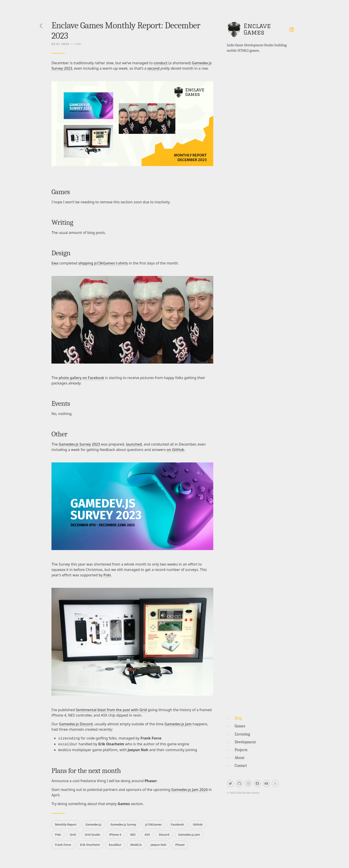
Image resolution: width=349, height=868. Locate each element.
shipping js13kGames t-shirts (103, 263)
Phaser (180, 843)
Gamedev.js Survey (123, 823)
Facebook (177, 823)
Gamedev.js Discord (76, 724)
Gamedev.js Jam (178, 724)
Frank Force (63, 843)
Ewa (55, 263)
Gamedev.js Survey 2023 (79, 444)
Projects (241, 750)
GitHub (198, 823)
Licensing (242, 734)
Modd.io (136, 843)
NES (133, 833)
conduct (161, 63)
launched (134, 444)
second (153, 68)
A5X (147, 833)
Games (240, 726)
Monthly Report (66, 823)
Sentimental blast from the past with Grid (111, 710)
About (239, 758)
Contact (241, 766)
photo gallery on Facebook (81, 378)
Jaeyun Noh (158, 843)
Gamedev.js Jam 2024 (189, 788)
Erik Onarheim (90, 843)
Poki (107, 575)
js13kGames (153, 823)
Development (245, 742)
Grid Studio (92, 833)
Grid (73, 833)
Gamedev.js (94, 823)
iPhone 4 (115, 833)
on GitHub (175, 450)
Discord (164, 833)
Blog (238, 718)
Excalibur (115, 843)
